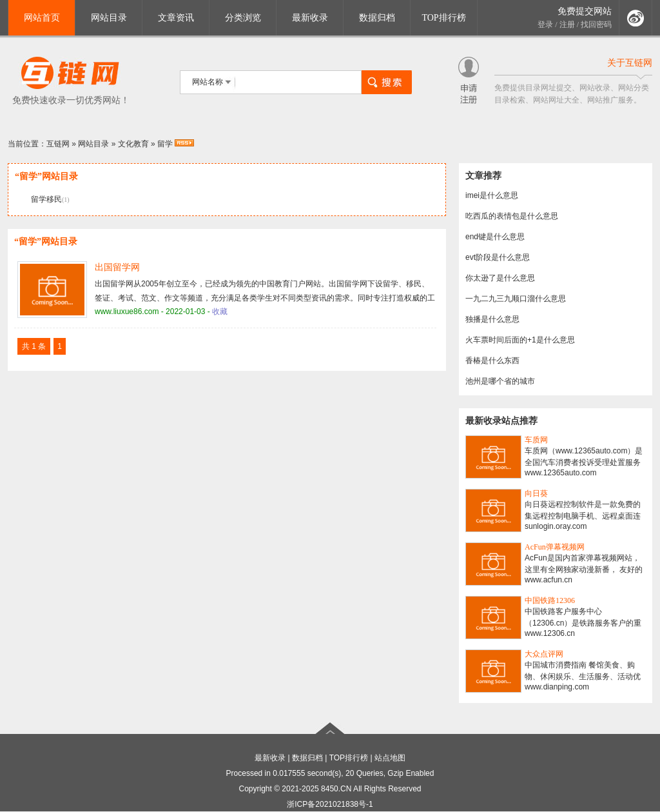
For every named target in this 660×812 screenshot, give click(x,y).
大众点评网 (544, 654)
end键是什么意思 (495, 237)
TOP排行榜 (443, 18)
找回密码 (596, 25)
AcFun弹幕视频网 (555, 547)
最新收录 (310, 18)
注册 (567, 25)
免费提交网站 (585, 11)
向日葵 (536, 493)
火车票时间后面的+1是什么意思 (520, 340)
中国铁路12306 (550, 600)
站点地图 (390, 758)
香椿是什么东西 (492, 361)
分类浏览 (243, 18)
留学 (165, 144)
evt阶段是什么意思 (498, 257)
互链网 (58, 144)
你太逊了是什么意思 (500, 278)
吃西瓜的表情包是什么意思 (512, 216)
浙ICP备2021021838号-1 (330, 804)
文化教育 (133, 144)
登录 (545, 25)
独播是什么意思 (492, 319)
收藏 (220, 312)
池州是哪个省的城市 (500, 381)
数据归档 (377, 18)
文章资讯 (176, 18)
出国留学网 (117, 267)
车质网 (536, 440)
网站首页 (42, 18)
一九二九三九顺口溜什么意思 (516, 299)
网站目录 (109, 18)
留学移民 (46, 199)
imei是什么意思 (492, 195)
